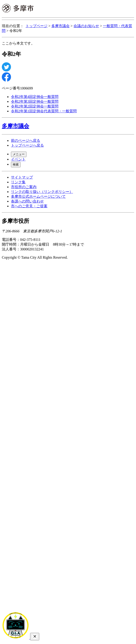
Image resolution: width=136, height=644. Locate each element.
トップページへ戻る (27, 145)
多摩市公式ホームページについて (38, 196)
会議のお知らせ (86, 26)
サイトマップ (22, 177)
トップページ (37, 26)
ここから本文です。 (18, 43)
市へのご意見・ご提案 (29, 206)
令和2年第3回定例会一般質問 (35, 101)
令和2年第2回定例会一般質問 (35, 106)
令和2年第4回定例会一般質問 (35, 97)
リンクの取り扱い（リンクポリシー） (42, 192)
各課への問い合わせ (27, 201)
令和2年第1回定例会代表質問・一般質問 (44, 111)
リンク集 (18, 182)
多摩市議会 (60, 26)
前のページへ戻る (26, 141)
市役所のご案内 (24, 187)
